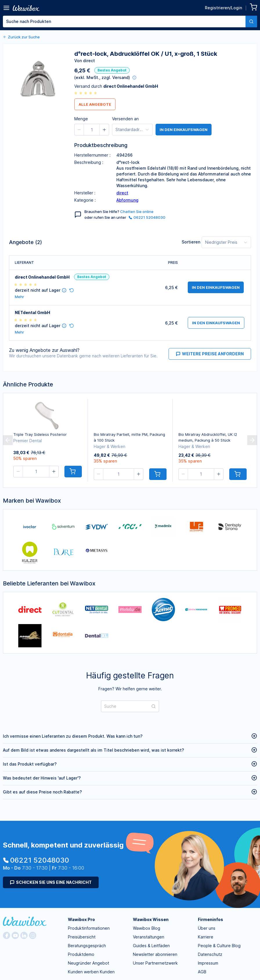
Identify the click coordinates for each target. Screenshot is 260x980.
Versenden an (125, 119)
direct (122, 193)
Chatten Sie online (137, 212)
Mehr (19, 297)
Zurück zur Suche (21, 37)
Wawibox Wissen (151, 919)
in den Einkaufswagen (184, 130)
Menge (81, 119)
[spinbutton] (92, 130)
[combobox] (130, 22)
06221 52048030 (147, 217)
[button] (79, 130)
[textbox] (124, 22)
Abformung (127, 200)
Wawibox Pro (81, 919)
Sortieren (191, 242)
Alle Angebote (95, 104)
